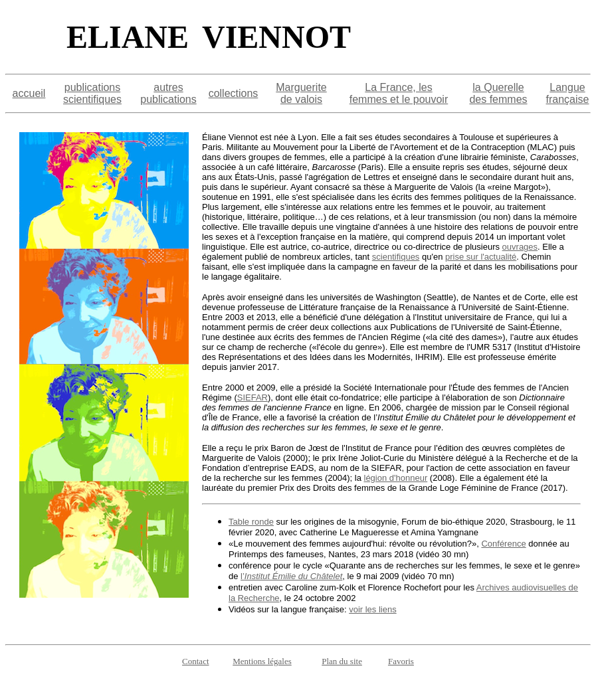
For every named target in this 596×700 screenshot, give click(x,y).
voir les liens (373, 609)
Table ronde (251, 522)
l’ (291, 576)
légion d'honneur (396, 478)
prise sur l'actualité (481, 257)
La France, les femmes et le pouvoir (399, 93)
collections (234, 93)
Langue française (568, 93)
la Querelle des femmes (498, 93)
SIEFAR (252, 397)
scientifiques (396, 257)
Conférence (503, 544)
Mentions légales (262, 661)
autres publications (168, 93)
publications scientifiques (92, 93)
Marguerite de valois (301, 93)
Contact (195, 661)
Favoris (401, 661)
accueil (29, 93)
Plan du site (342, 661)
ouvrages (520, 247)
